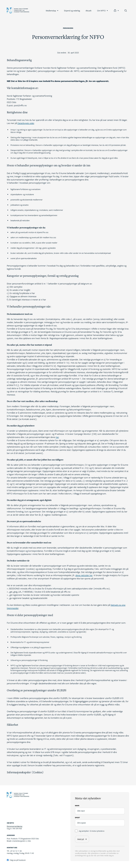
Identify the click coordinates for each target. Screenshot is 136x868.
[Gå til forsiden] (18, 11)
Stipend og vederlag (72, 11)
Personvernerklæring (15, 826)
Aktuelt (89, 11)
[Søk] (126, 11)
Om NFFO (103, 11)
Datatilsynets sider (26, 123)
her (57, 437)
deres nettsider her (84, 575)
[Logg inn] (116, 11)
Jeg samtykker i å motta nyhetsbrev (90, 831)
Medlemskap (52, 11)
